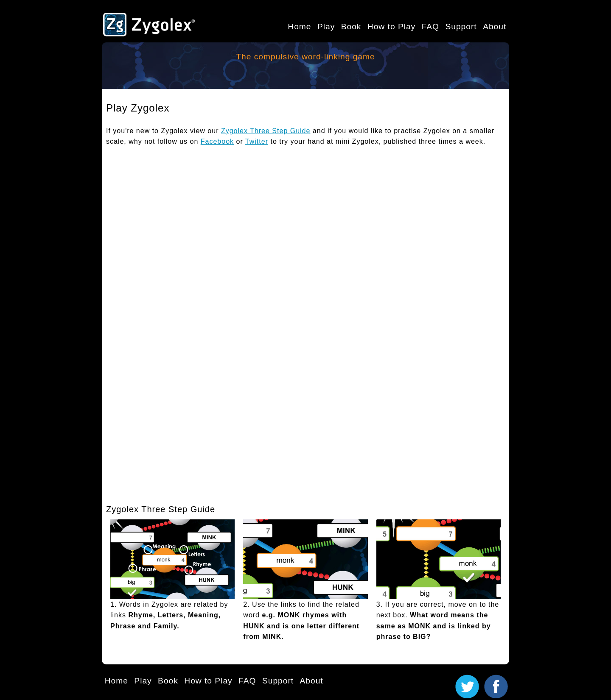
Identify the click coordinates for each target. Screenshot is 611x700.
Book (351, 26)
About (495, 26)
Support (461, 26)
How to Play (391, 26)
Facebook (217, 141)
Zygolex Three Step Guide (266, 131)
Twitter (257, 141)
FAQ (430, 26)
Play (326, 26)
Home (299, 26)
